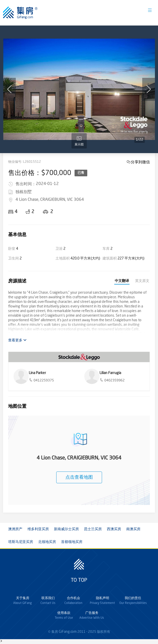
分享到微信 (140, 162)
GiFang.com (68, 632)
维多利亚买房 (38, 529)
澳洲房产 (15, 529)
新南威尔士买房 (66, 529)
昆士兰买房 (93, 529)
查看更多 (17, 340)
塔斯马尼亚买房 (21, 542)
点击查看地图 (79, 477)
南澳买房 (133, 529)
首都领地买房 (72, 542)
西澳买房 (114, 529)
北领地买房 (47, 542)
